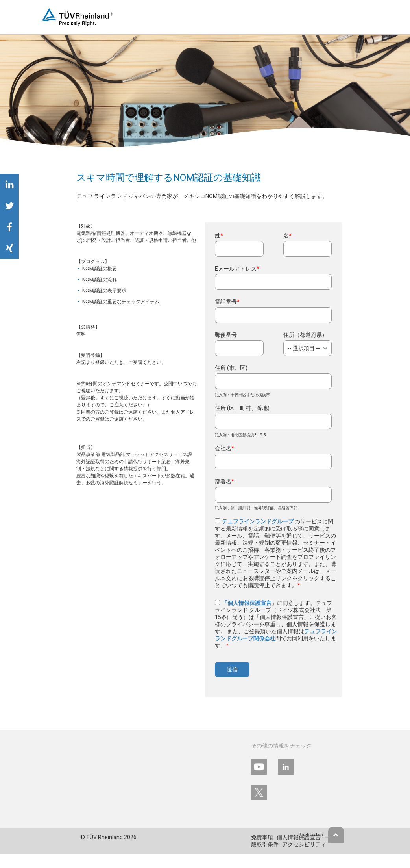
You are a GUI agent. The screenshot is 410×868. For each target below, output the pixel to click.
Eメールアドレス (237, 269)
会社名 (224, 448)
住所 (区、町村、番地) (242, 408)
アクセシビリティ (304, 844)
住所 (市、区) (231, 368)
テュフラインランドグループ (258, 521)
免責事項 (262, 837)
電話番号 (227, 302)
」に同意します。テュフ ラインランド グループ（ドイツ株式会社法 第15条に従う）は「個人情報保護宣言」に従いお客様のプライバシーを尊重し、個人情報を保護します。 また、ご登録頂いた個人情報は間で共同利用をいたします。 (276, 624)
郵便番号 (226, 335)
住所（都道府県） (305, 335)
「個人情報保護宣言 (247, 603)
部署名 (224, 481)
